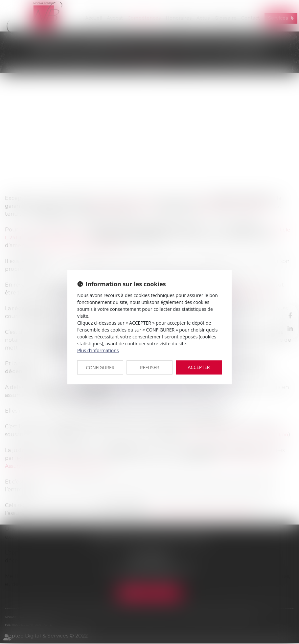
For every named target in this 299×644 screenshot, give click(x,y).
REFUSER (149, 367)
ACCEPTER (199, 367)
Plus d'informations (98, 350)
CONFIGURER (100, 367)
